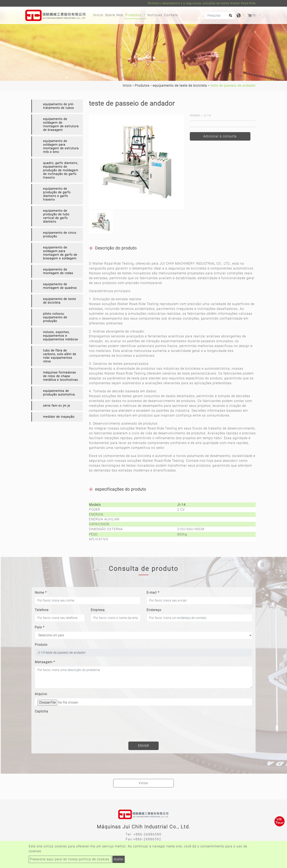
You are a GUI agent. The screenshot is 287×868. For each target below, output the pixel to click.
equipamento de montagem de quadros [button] (60, 286)
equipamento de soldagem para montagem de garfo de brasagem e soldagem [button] (60, 253)
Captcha (41, 711)
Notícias (155, 15)
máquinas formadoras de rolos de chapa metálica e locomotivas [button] (61, 376)
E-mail (153, 593)
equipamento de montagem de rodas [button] (58, 271)
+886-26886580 (147, 834)
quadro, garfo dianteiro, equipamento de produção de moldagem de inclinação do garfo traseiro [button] (61, 170)
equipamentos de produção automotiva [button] (59, 393)
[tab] (57, 106)
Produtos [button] (134, 15)
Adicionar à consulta (220, 136)
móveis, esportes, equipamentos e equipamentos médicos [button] (61, 336)
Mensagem (45, 662)
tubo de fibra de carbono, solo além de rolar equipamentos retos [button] (60, 356)
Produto (41, 645)
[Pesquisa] (220, 15)
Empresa (98, 610)
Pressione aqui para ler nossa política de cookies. (70, 859)
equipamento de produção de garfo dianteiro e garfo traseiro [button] (57, 194)
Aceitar (119, 859)
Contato (171, 15)
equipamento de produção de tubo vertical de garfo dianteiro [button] (56, 216)
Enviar (143, 746)
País (40, 627)
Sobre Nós (114, 15)
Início (99, 15)
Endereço (154, 610)
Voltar (143, 783)
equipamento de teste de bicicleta (180, 86)
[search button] (230, 17)
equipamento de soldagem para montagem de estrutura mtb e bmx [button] (61, 146)
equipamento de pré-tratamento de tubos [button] (59, 106)
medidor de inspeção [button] (59, 417)
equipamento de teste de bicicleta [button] (60, 301)
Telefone (42, 610)
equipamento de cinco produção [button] (60, 235)
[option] (136, 162)
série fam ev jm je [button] (57, 406)
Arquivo (41, 694)
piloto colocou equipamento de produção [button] (55, 317)
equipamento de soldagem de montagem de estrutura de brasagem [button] (61, 124)
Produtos (142, 86)
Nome (41, 593)
